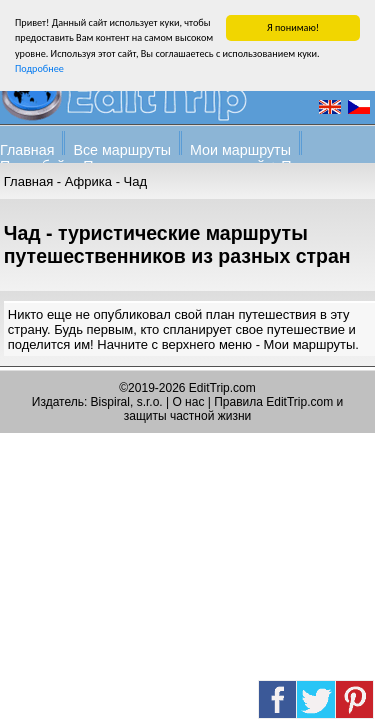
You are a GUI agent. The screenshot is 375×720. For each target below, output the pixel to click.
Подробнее (39, 67)
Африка (88, 180)
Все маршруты (122, 149)
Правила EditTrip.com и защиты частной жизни (233, 409)
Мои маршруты (240, 149)
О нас (188, 402)
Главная (27, 149)
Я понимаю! (293, 26)
